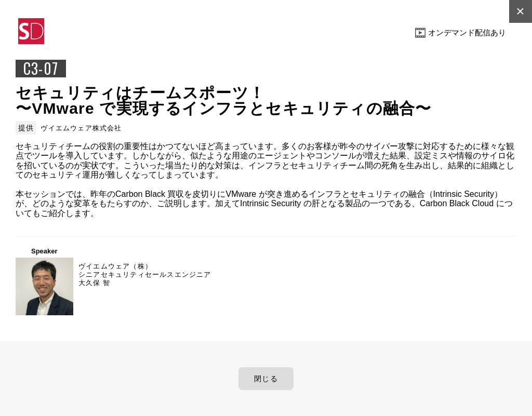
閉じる (266, 379)
